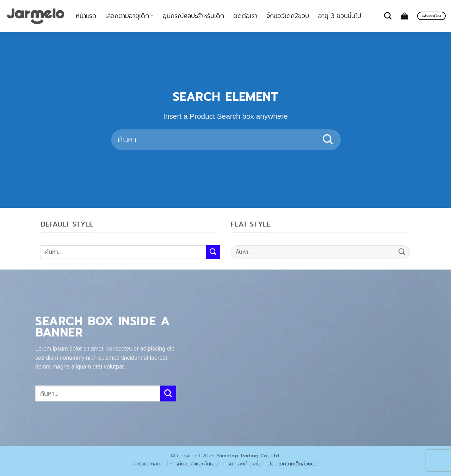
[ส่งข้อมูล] (328, 140)
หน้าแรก (86, 16)
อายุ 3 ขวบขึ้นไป (340, 16)
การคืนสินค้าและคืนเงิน (194, 464)
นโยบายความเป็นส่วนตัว (292, 464)
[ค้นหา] (388, 16)
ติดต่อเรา (245, 16)
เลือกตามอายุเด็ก (129, 16)
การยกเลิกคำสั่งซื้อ (242, 464)
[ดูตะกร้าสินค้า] (404, 16)
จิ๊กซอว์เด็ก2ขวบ (288, 16)
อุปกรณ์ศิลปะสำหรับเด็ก (193, 16)
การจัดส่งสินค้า (150, 464)
